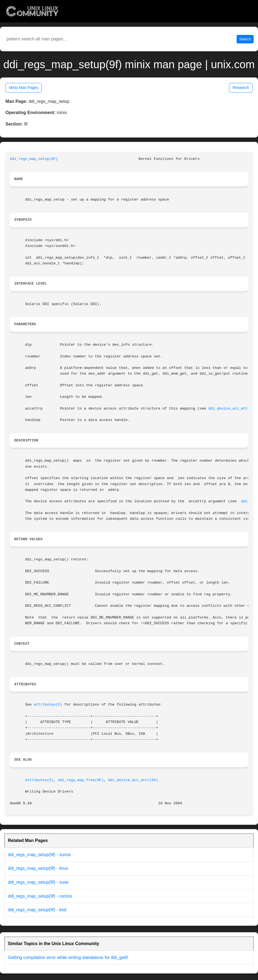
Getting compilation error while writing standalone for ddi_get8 (68, 957)
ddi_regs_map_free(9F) (81, 780)
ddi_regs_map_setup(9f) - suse (38, 882)
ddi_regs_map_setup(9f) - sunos (39, 855)
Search (245, 39)
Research (241, 88)
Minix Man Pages (24, 88)
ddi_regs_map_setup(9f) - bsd (37, 910)
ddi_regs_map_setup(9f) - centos (40, 896)
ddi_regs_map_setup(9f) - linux (38, 868)
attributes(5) (48, 705)
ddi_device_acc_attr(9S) (133, 780)
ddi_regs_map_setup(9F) (34, 159)
